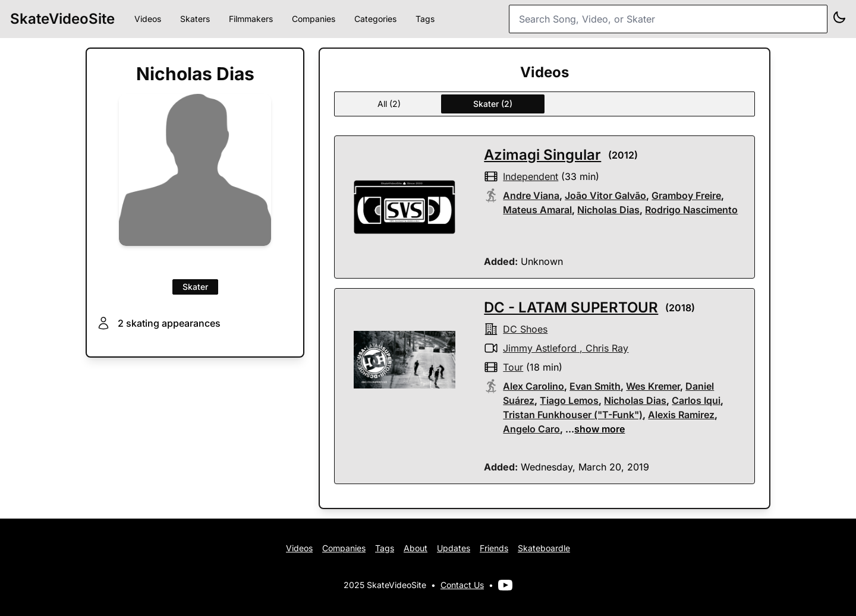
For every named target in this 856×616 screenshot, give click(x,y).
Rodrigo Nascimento (691, 210)
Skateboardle (544, 548)
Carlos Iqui (696, 400)
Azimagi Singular (542, 155)
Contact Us (462, 585)
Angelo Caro (531, 429)
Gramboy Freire (686, 195)
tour (513, 367)
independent (531, 176)
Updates (454, 548)
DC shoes (525, 329)
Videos (148, 19)
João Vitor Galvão (605, 195)
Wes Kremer (653, 386)
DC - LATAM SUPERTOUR (571, 307)
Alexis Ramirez (681, 415)
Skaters (195, 19)
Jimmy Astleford (540, 348)
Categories (375, 19)
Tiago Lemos (569, 400)
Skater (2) (493, 104)
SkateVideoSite (62, 19)
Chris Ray (607, 348)
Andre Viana (531, 195)
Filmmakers (251, 19)
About (416, 548)
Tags (425, 19)
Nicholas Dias (608, 210)
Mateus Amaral (537, 210)
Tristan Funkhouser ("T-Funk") (573, 415)
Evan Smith (595, 386)
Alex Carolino (534, 386)
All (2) (389, 104)
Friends (494, 548)
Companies (314, 19)
